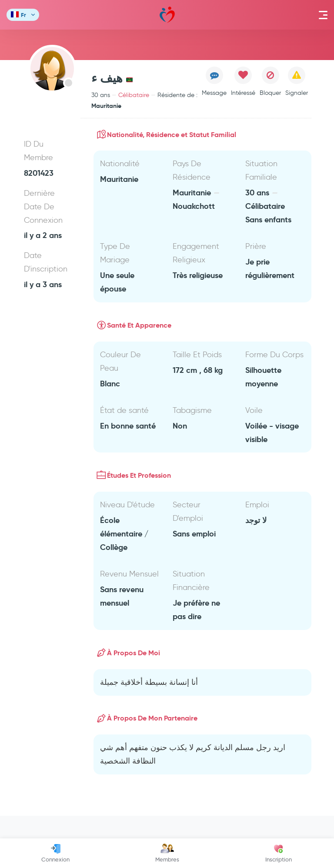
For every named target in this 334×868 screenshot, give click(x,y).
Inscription (279, 853)
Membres (167, 853)
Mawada (167, 15)
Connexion (55, 853)
